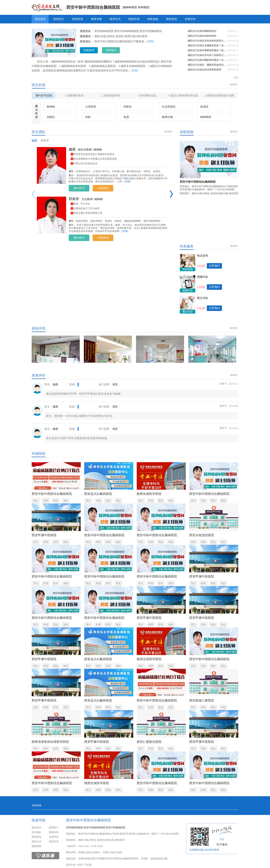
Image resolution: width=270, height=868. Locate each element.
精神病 (51, 107)
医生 (56, 501)
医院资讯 (172, 19)
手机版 (88, 865)
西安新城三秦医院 (202, 700)
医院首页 (40, 19)
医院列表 (71, 865)
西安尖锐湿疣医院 (202, 535)
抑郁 (88, 117)
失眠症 (51, 117)
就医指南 (153, 19)
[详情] (150, 41)
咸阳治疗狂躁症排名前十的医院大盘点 (208, 55)
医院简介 (59, 19)
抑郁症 (128, 107)
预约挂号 (79, 188)
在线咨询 (89, 50)
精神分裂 (167, 117)
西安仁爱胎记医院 (149, 742)
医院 (80, 865)
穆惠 (34, 141)
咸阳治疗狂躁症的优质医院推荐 (204, 70)
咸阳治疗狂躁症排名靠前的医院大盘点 (208, 41)
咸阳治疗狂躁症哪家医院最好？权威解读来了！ (213, 50)
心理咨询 (91, 107)
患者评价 (190, 19)
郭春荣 (45, 141)
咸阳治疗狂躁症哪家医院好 (202, 31)
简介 (36, 501)
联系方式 (115, 19)
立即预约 (214, 266)
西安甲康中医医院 (44, 535)
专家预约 (111, 50)
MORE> (234, 85)
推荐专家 (96, 19)
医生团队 (37, 832)
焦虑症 (204, 107)
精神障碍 (206, 117)
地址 (66, 501)
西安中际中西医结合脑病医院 (93, 7)
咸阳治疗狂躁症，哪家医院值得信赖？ (208, 65)
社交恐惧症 (169, 107)
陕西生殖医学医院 (149, 494)
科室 (46, 501)
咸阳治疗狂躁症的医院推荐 (202, 36)
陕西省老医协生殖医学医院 (50, 742)
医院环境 (134, 19)
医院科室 (78, 19)
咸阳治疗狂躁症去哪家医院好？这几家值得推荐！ (214, 46)
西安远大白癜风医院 (98, 494)
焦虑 (126, 117)
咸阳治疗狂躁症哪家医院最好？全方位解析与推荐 (214, 60)
